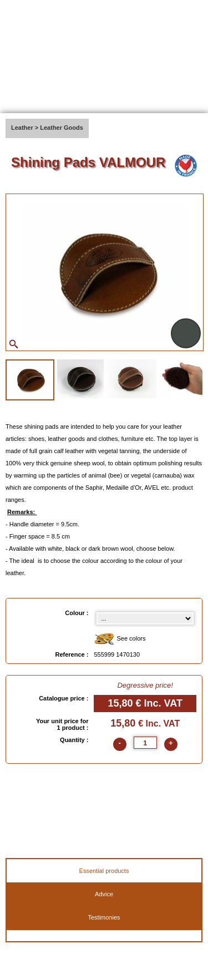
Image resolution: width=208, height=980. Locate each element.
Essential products (104, 871)
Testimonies (104, 917)
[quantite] (145, 743)
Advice (104, 894)
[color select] (145, 618)
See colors (120, 639)
